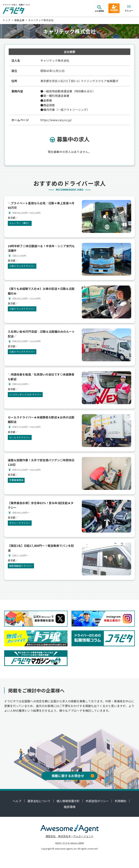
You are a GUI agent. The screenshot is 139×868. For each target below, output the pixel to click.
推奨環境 (69, 807)
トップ (7, 20)
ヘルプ (17, 801)
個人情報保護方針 (68, 801)
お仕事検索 (99, 9)
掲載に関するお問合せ (73, 776)
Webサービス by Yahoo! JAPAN (69, 843)
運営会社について (39, 801)
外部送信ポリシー (97, 801)
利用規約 (121, 801)
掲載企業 (19, 20)
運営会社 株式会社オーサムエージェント (69, 836)
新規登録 (114, 8)
